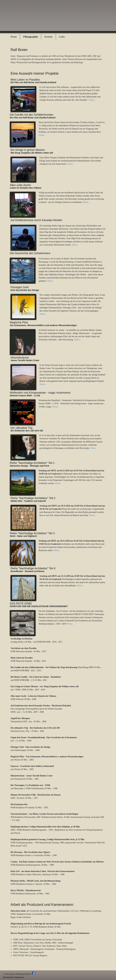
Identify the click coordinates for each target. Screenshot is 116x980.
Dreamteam (8, 977)
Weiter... (92, 100)
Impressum (19, 977)
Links (62, 37)
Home (14, 37)
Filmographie (31, 37)
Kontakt (48, 37)
